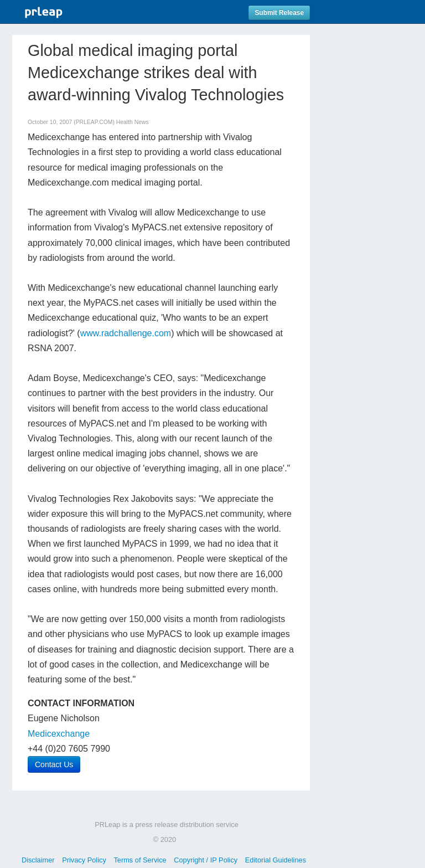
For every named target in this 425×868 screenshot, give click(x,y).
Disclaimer (38, 860)
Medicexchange (59, 734)
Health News (133, 122)
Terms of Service (140, 860)
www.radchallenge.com (126, 333)
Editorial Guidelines (276, 860)
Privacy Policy (84, 860)
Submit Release (279, 13)
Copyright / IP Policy (206, 860)
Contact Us (54, 764)
